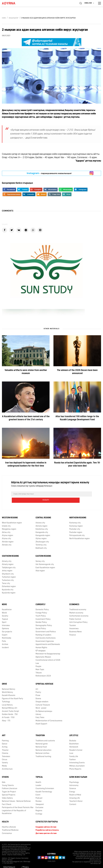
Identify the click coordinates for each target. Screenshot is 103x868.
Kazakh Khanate (9, 689)
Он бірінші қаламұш (44, 705)
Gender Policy (41, 616)
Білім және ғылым (78, 771)
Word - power (41, 702)
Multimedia (7, 632)
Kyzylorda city (8, 584)
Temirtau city (41, 539)
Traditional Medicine (10, 824)
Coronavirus (7, 827)
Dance (5, 738)
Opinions (5, 622)
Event (38, 789)
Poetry (38, 686)
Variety (5, 757)
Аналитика (74, 622)
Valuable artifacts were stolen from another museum (26, 372)
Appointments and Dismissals (48, 638)
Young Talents (8, 779)
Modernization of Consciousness (49, 715)
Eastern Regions (43, 550)
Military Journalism (77, 760)
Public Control (75, 613)
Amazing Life (75, 792)
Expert (5, 629)
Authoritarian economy (79, 610)
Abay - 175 (6, 715)
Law (37, 657)
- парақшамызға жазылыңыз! (49, 173)
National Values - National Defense (16, 795)
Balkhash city (41, 542)
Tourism (73, 619)
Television (6, 750)
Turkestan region (9, 571)
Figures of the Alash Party (12, 693)
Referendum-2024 (43, 670)
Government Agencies (45, 635)
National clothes (42, 747)
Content (73, 798)
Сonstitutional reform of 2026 (48, 654)
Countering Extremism (45, 783)
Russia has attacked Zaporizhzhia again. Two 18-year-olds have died (77, 464)
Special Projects (9, 789)
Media (4, 760)
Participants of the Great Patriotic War (18, 801)
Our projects (7, 626)
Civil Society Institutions (46, 632)
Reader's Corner (76, 744)
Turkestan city (8, 574)
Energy (72, 786)
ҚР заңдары (41, 645)
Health (38, 776)
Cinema (5, 747)
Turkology (6, 696)
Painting (5, 735)
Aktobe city (7, 539)
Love (71, 747)
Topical (5, 613)
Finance (73, 629)
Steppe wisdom (42, 696)
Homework (74, 741)
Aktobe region (8, 536)
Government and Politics (46, 626)
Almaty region (8, 558)
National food (41, 741)
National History (9, 683)
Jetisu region (7, 565)
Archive (5, 638)
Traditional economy (78, 604)
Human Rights (41, 641)
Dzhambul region (9, 580)
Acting (5, 741)
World (4, 607)
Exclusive (39, 801)
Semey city (40, 555)
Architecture (7, 763)
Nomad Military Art (10, 702)
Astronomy (74, 779)
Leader (38, 779)
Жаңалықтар (14, 18)
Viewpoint (40, 798)
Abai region (40, 565)
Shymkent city (8, 568)
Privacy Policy (26, 862)
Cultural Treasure (43, 699)
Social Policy (41, 622)
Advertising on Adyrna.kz (9, 862)
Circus (5, 753)
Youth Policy (41, 610)
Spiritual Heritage (44, 678)
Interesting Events (77, 757)
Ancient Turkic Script (10, 705)
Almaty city (7, 555)
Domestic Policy (42, 604)
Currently (41, 598)
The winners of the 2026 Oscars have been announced (77, 372)
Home (4, 18)
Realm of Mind (75, 789)
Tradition (40, 729)
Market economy (76, 607)
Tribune (39, 667)
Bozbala (73, 735)
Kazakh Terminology (44, 786)
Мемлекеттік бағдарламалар (48, 648)
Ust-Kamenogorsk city (45, 558)
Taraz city (6, 577)
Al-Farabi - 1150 (8, 711)
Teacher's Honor (76, 795)
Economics (74, 598)
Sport (4, 616)
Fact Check (7, 798)
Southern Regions (10, 550)
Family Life (74, 750)
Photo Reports (75, 763)
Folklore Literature (10, 783)
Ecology (39, 808)
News (4, 598)
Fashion (73, 753)
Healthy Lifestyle (9, 821)
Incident (5, 641)
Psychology (74, 776)
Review (39, 795)
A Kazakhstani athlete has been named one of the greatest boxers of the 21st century (26, 418)
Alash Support (41, 718)
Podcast (39, 792)
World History (7, 686)
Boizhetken (74, 738)
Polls (4, 635)
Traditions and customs (45, 735)
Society (5, 610)
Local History (7, 699)
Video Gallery (7, 792)
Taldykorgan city (9, 562)
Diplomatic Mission (43, 651)
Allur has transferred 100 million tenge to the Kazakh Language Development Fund (77, 418)
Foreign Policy (41, 607)
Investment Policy (43, 613)
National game (42, 738)
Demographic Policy (44, 619)
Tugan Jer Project (9, 786)
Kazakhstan (7, 604)
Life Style (74, 729)
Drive (4, 678)
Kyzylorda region (9, 587)
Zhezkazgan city (42, 536)
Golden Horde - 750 (10, 708)
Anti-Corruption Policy (78, 616)
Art (37, 683)
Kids (4, 776)
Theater (5, 744)
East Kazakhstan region (45, 562)
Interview (6, 619)
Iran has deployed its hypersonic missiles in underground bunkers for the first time (26, 464)
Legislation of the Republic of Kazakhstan (14, 806)
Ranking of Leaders (43, 629)
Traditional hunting (43, 750)
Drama (38, 693)
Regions (39, 805)
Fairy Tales (40, 711)
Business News (76, 626)
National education (43, 744)
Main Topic (40, 664)
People (38, 660)
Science (73, 783)
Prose (38, 689)
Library (38, 708)
